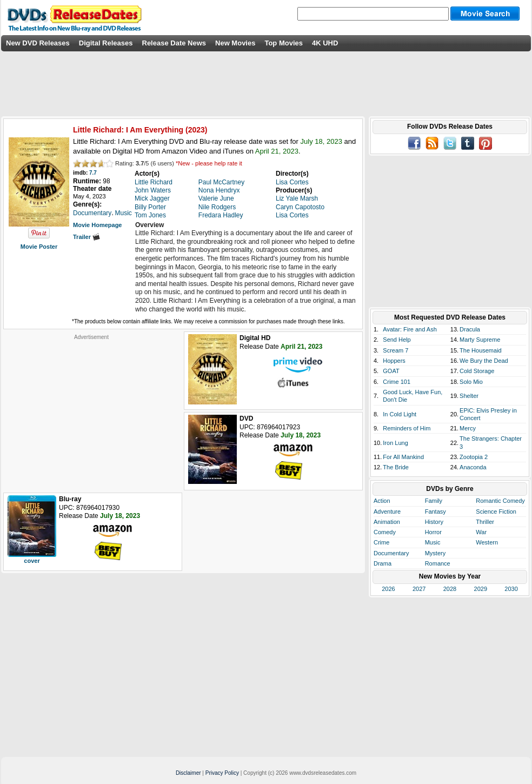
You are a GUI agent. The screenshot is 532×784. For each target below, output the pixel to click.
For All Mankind (403, 457)
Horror (433, 532)
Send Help (397, 340)
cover (32, 561)
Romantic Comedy (500, 501)
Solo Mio (471, 382)
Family (434, 501)
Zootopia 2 (474, 457)
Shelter (469, 396)
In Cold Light (400, 414)
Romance (438, 563)
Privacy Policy (222, 773)
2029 (481, 589)
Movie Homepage (97, 225)
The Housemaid (481, 350)
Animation (387, 522)
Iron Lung (395, 443)
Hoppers (394, 361)
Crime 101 (397, 382)
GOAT (391, 371)
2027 (419, 589)
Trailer (87, 237)
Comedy (385, 532)
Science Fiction (496, 511)
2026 (388, 589)
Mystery (435, 553)
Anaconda (473, 467)
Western (487, 542)
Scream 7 (395, 350)
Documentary (391, 553)
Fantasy (435, 511)
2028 (450, 589)
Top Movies (284, 43)
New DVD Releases (38, 43)
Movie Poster (39, 247)
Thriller (485, 522)
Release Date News (174, 43)
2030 (511, 589)
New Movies (235, 43)
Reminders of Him (407, 428)
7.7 (93, 173)
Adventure (387, 511)
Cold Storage (477, 371)
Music (433, 542)
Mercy (468, 428)
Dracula (470, 329)
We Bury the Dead (484, 361)
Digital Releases (106, 43)
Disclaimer (188, 773)
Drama (383, 563)
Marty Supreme (480, 340)
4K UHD (325, 43)
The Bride (396, 467)
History (434, 522)
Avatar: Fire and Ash (410, 329)
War (481, 532)
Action (382, 501)
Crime (381, 542)
